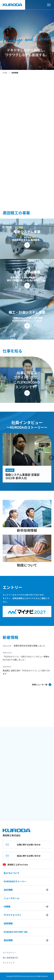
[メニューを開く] (50, 5)
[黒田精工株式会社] (13, 5)
